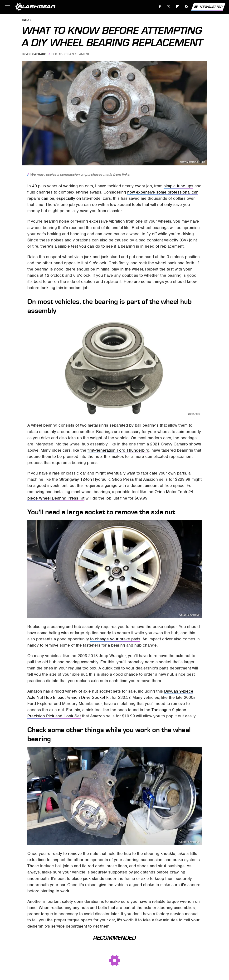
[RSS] (187, 7)
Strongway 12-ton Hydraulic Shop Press (97, 479)
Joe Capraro (36, 54)
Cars (26, 20)
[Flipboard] (178, 7)
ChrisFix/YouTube (189, 615)
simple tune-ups (178, 186)
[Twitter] (169, 7)
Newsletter (208, 7)
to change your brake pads (115, 639)
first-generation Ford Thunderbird (118, 450)
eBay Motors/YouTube (192, 162)
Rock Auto (194, 414)
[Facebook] (160, 7)
